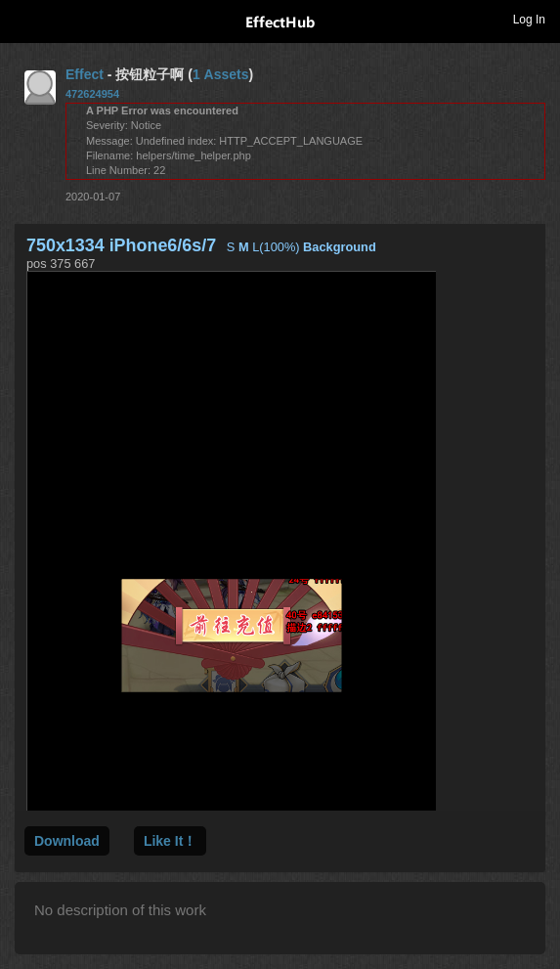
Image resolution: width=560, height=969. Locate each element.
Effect (85, 74)
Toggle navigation (23, 19)
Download (67, 841)
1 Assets (221, 74)
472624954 (92, 94)
